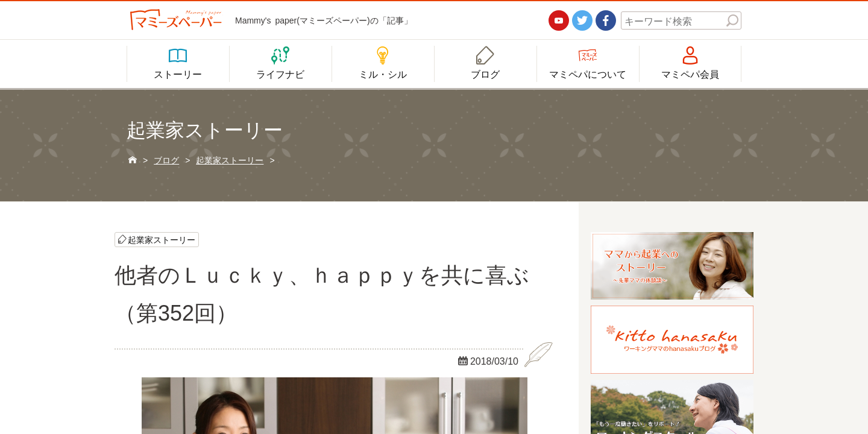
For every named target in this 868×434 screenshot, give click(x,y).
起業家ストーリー (162, 239)
